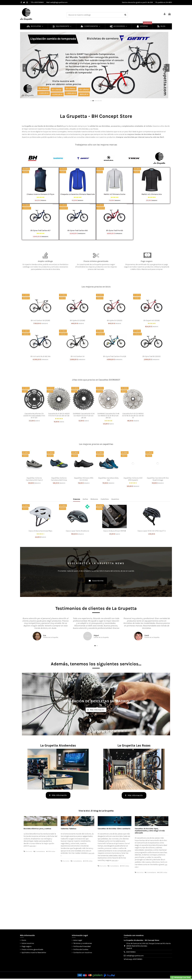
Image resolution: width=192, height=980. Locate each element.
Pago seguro (27, 946)
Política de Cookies (81, 949)
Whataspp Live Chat (181, 978)
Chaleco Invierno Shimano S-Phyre (40, 194)
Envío (24, 940)
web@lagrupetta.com (135, 956)
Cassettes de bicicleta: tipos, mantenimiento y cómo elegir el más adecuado (150, 831)
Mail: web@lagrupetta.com (57, 2)
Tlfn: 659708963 (37, 2)
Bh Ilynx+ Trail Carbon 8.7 (40, 230)
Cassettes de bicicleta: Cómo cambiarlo (114, 829)
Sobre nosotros (28, 943)
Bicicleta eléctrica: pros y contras (37, 829)
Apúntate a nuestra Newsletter (34, 953)
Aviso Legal (78, 940)
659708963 (131, 952)
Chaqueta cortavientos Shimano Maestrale (78, 194)
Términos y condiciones (83, 943)
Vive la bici (29, 851)
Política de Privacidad (82, 946)
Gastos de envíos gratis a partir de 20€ (138, 2)
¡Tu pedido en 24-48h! (164, 2)
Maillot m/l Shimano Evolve (114, 194)
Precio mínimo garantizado (32, 949)
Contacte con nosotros (83, 953)
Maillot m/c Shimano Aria (152, 194)
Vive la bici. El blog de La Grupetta (96, 811)
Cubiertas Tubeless (69, 829)
